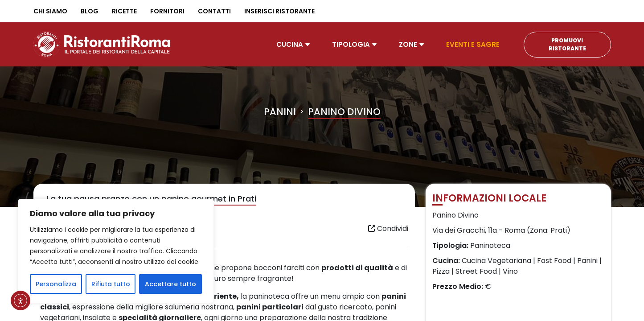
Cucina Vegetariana (496, 261)
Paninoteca (490, 245)
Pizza (441, 271)
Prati (559, 230)
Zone (408, 44)
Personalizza (56, 284)
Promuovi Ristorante (567, 44)
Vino (510, 271)
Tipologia (351, 44)
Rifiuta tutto (111, 284)
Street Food (476, 271)
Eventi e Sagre (473, 44)
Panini (280, 112)
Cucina (290, 44)
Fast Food (554, 261)
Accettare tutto (170, 284)
